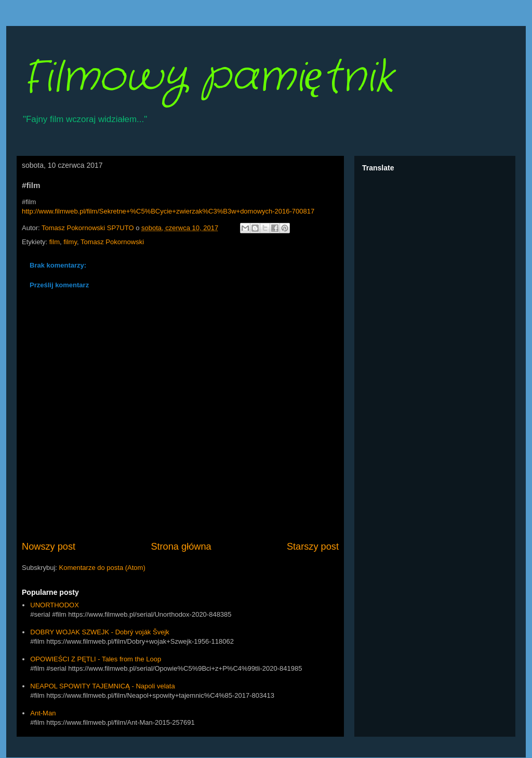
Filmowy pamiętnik (208, 78)
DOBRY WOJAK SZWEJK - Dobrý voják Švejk (100, 632)
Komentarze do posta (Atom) (102, 568)
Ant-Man (43, 713)
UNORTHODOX (55, 605)
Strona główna (181, 547)
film (55, 242)
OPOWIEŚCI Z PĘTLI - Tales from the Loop (96, 659)
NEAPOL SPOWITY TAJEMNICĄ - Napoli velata (102, 686)
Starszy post (313, 547)
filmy (70, 242)
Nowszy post (49, 547)
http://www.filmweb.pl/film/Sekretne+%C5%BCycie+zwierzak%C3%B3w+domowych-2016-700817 (168, 211)
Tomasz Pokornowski (112, 242)
